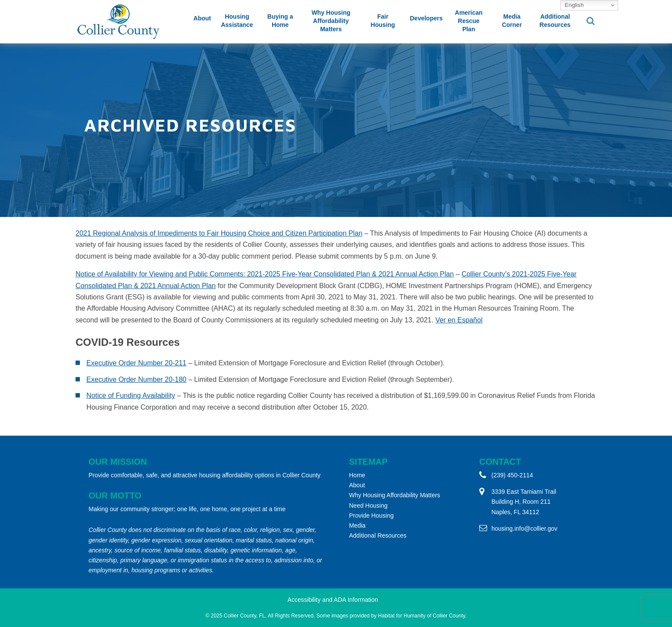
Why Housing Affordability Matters (331, 21)
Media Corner (512, 21)
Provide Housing (371, 515)
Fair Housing (383, 21)
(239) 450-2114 (512, 475)
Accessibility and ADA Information (333, 600)
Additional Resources (555, 21)
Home (357, 475)
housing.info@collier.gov (524, 529)
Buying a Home (280, 21)
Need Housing (368, 506)
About (202, 18)
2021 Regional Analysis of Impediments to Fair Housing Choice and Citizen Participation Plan (219, 233)
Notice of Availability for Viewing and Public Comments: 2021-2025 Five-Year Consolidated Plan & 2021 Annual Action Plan (265, 274)
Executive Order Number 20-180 (136, 379)
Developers (426, 18)
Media (357, 525)
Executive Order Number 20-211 (136, 363)
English (573, 5)
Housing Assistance (237, 21)
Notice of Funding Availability (131, 396)
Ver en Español (459, 320)
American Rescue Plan (469, 21)
